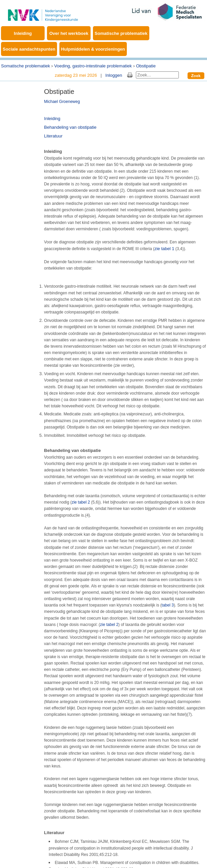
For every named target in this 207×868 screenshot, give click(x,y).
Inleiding (23, 33)
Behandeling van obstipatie (70, 127)
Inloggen (114, 75)
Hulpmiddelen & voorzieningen (93, 49)
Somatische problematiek (121, 33)
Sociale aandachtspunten (29, 49)
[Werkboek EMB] (43, 12)
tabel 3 (168, 605)
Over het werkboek (69, 33)
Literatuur (53, 136)
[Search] (157, 75)
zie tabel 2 (81, 502)
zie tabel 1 (164, 249)
